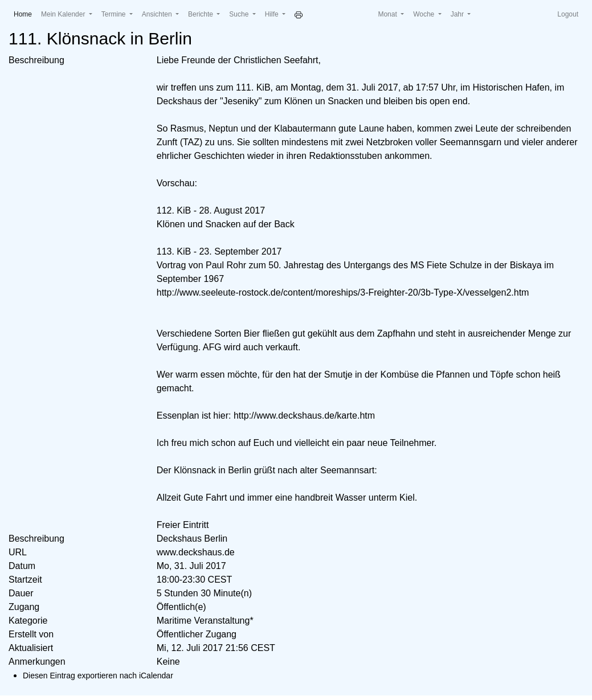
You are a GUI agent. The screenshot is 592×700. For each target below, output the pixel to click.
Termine (115, 14)
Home (25, 13)
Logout (568, 14)
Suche (240, 14)
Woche (424, 14)
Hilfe (273, 14)
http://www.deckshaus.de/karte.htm (304, 416)
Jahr (458, 14)
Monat (388, 14)
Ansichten (158, 14)
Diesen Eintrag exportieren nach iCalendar (98, 676)
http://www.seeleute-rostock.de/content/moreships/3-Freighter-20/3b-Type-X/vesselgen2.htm (343, 292)
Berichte (201, 14)
